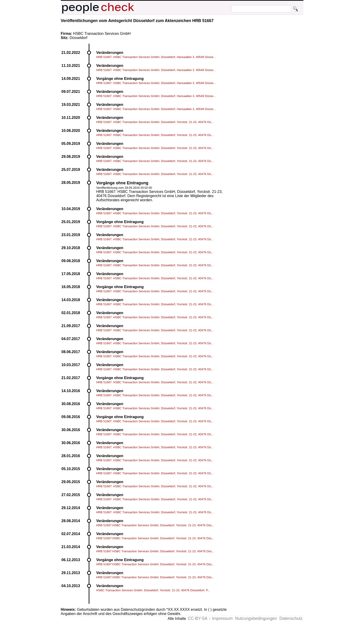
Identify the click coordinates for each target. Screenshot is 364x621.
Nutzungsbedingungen (256, 618)
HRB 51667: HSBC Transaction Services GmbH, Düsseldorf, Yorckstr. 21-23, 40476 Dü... (155, 122)
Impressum (222, 618)
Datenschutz (291, 618)
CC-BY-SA (198, 618)
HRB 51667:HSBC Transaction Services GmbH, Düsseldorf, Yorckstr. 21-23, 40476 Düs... (155, 525)
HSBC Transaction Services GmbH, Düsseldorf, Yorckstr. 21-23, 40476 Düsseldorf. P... (153, 590)
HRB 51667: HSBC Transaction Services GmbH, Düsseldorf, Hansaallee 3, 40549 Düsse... (156, 57)
